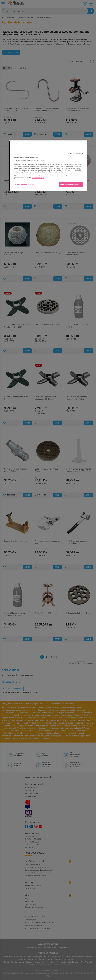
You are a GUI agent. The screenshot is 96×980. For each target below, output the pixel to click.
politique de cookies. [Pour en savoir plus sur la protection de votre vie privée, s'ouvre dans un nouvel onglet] (38, 178)
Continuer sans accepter (76, 154)
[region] (48, 166)
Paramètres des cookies (24, 185)
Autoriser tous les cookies (71, 185)
